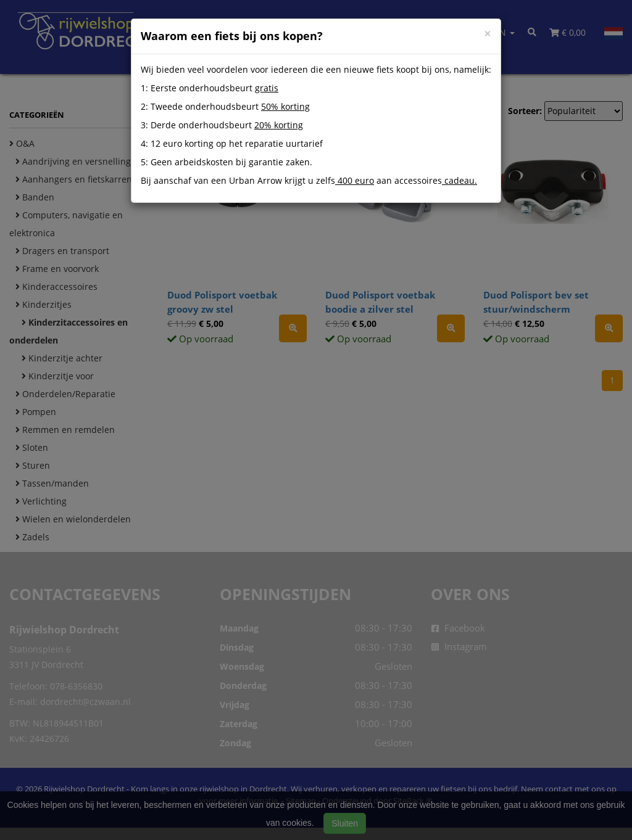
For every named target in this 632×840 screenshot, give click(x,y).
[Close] (488, 34)
